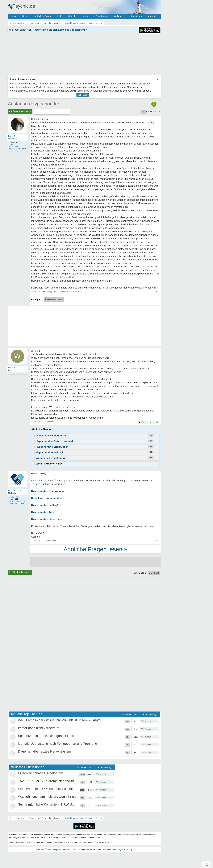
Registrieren (136, 16)
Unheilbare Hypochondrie (47, 498)
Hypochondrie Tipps (43, 512)
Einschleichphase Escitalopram (41, 773)
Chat (85, 16)
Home (14, 16)
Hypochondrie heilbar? (45, 505)
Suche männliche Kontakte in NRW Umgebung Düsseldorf (60, 804)
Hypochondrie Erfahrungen (47, 491)
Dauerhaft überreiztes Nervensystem (45, 751)
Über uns (49, 849)
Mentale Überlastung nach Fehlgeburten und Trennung (58, 744)
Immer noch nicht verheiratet (39, 728)
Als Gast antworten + (20, 111)
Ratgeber (73, 16)
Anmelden (153, 16)
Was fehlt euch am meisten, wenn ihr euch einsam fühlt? (59, 797)
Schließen (83, 95)
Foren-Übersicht (17, 818)
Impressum (59, 849)
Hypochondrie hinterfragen (47, 519)
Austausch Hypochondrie (34, 104)
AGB (99, 849)
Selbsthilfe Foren (43, 16)
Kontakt (40, 849)
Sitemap (129, 849)
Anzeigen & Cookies (86, 849)
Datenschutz (71, 849)
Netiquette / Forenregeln (113, 849)
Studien (117, 16)
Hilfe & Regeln (100, 16)
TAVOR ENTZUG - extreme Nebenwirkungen (51, 781)
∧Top (206, 865)
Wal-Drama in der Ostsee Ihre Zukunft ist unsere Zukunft (59, 720)
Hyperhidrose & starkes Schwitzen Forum (83, 818)
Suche (60, 16)
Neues (25, 16)
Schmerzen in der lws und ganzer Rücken (48, 736)
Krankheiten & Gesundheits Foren (44, 818)
